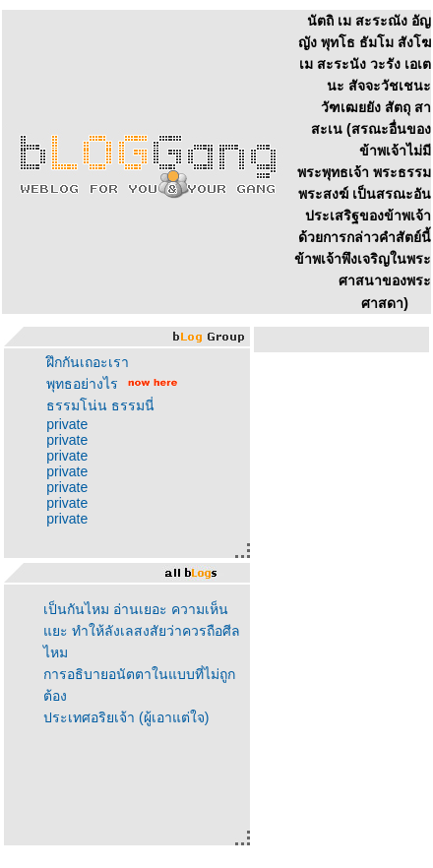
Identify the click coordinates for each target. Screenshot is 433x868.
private (67, 424)
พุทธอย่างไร (82, 384)
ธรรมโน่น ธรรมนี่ (100, 405)
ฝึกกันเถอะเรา (88, 362)
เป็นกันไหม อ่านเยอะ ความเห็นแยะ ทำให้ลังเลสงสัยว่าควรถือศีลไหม (142, 631)
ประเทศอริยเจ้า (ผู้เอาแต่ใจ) (126, 717)
